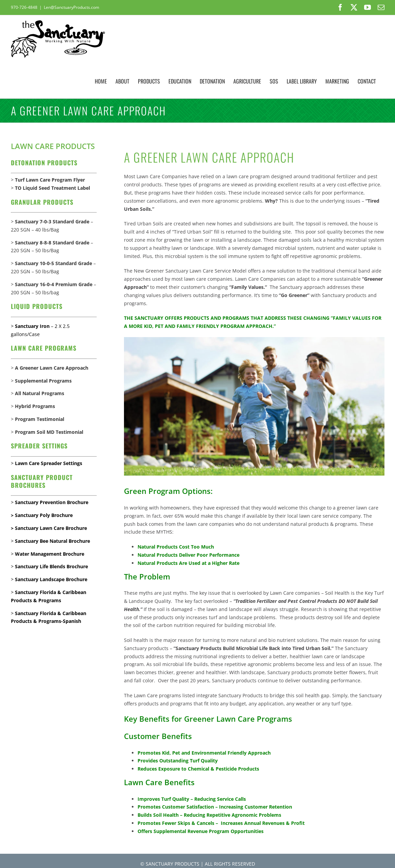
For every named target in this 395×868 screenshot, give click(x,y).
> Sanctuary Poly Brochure (42, 515)
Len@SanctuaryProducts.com (71, 7)
